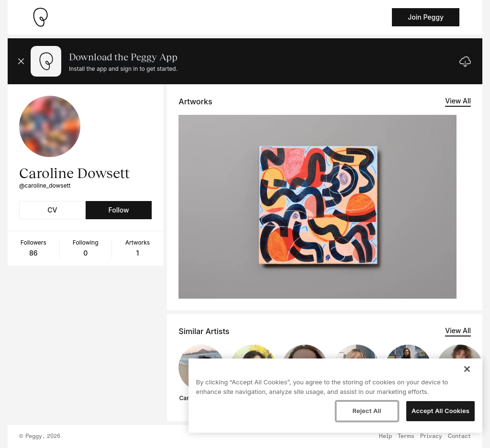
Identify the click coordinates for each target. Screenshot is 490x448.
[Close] (467, 369)
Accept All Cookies (440, 411)
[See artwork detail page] (317, 207)
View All (458, 101)
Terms (406, 437)
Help (385, 437)
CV (52, 210)
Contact (459, 437)
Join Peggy (426, 17)
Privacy (431, 437)
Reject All (367, 411)
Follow (118, 210)
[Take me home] (40, 17)
